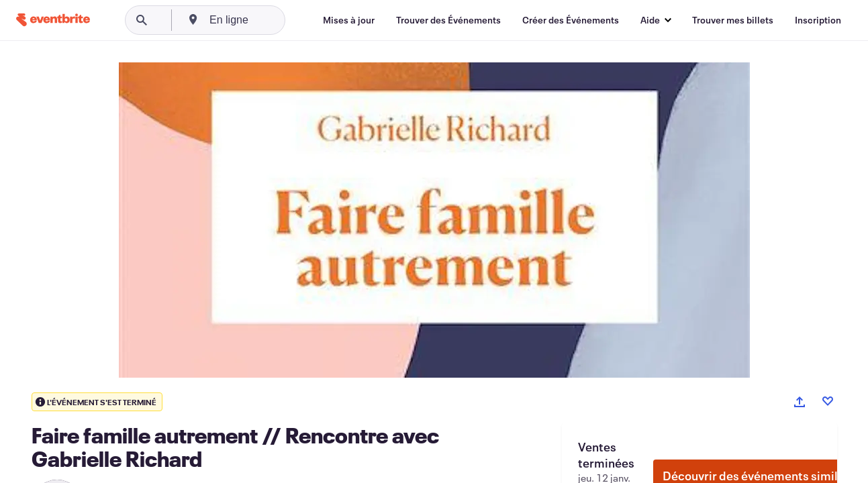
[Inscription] (818, 20)
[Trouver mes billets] (733, 20)
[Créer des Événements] (571, 20)
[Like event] (828, 401)
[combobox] (277, 20)
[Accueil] (53, 20)
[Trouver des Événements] (448, 20)
